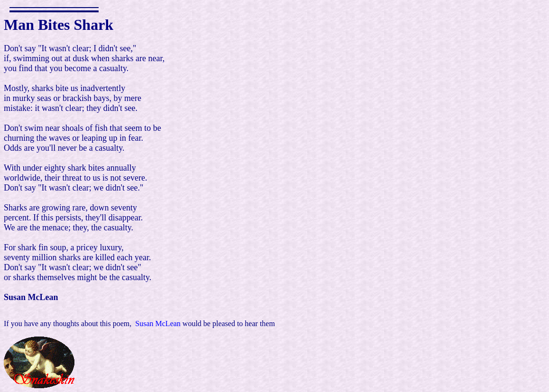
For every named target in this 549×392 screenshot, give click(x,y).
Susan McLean (158, 324)
